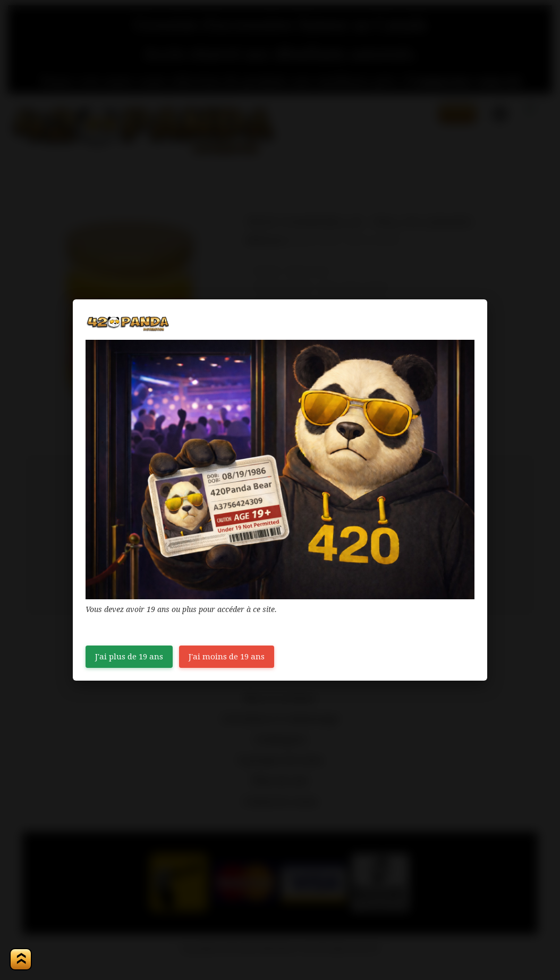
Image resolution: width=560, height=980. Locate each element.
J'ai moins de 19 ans (227, 657)
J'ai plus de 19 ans (129, 657)
